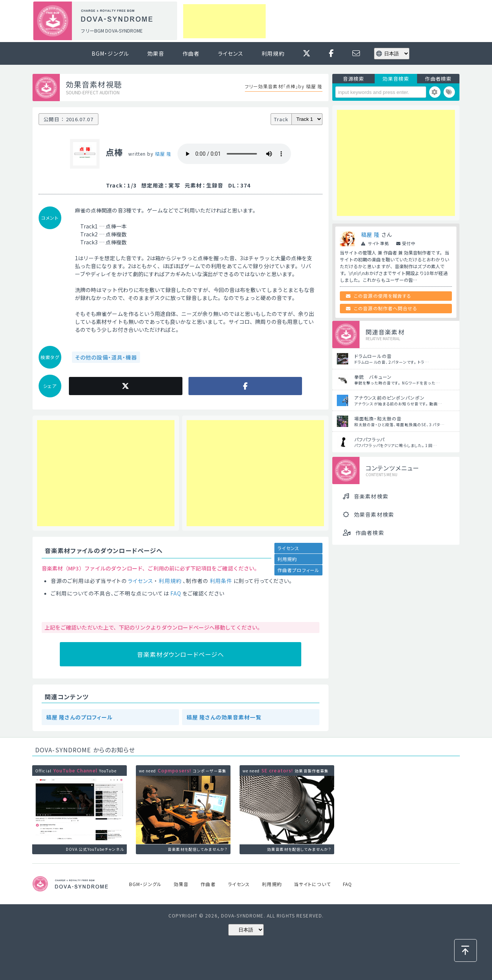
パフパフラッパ (369, 439)
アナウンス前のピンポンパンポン (389, 398)
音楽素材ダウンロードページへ (181, 654)
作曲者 (191, 53)
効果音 (156, 53)
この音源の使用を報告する (383, 296)
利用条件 (221, 581)
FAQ (176, 593)
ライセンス (231, 53)
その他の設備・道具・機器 (106, 357)
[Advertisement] (224, 21)
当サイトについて (312, 884)
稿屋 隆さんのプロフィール (80, 717)
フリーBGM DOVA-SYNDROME (112, 30)
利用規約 (273, 53)
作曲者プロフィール (298, 570)
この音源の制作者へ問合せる (386, 308)
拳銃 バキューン (373, 377)
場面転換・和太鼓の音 (378, 418)
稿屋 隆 (163, 154)
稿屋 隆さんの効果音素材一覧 (224, 717)
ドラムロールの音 (373, 356)
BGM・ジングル (110, 53)
